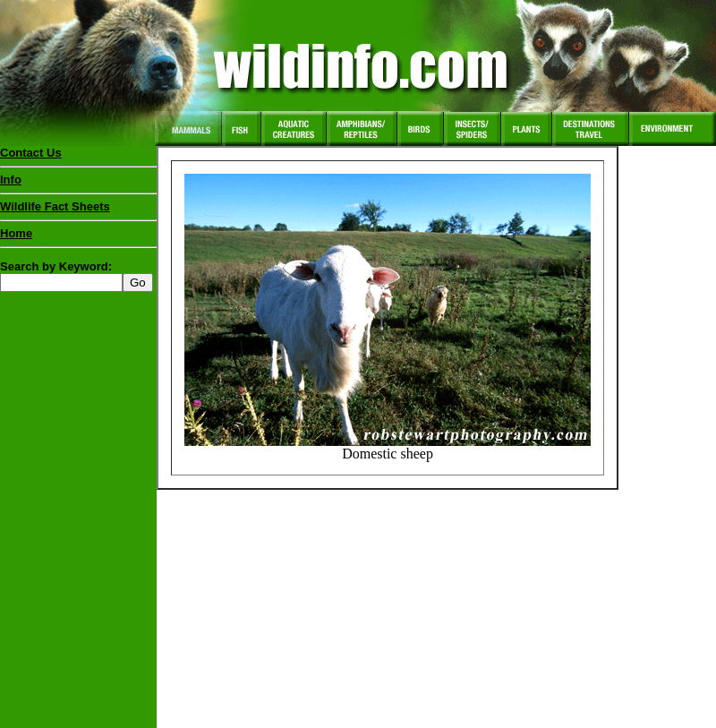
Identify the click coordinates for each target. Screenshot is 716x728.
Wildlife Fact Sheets (78, 210)
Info (11, 180)
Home (16, 233)
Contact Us (31, 153)
